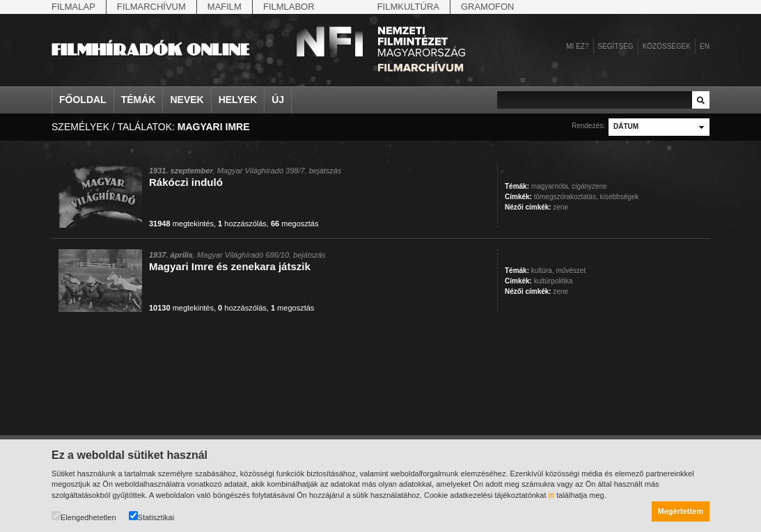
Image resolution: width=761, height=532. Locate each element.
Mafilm (225, 7)
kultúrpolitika (554, 281)
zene (560, 207)
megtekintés (181, 224)
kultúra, (543, 271)
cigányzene (589, 186)
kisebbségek (620, 197)
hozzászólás (242, 224)
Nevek (187, 100)
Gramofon (488, 7)
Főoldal (83, 100)
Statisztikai (152, 516)
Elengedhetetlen (84, 516)
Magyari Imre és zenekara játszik (230, 266)
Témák (139, 100)
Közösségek (667, 46)
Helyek (238, 100)
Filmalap (73, 7)
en (705, 46)
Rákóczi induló (186, 182)
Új (278, 100)
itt (552, 495)
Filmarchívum (151, 7)
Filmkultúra (408, 7)
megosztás (295, 224)
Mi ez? (577, 46)
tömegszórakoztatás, (566, 197)
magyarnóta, (551, 186)
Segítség (616, 46)
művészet (571, 271)
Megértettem (681, 511)
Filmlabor (289, 7)
